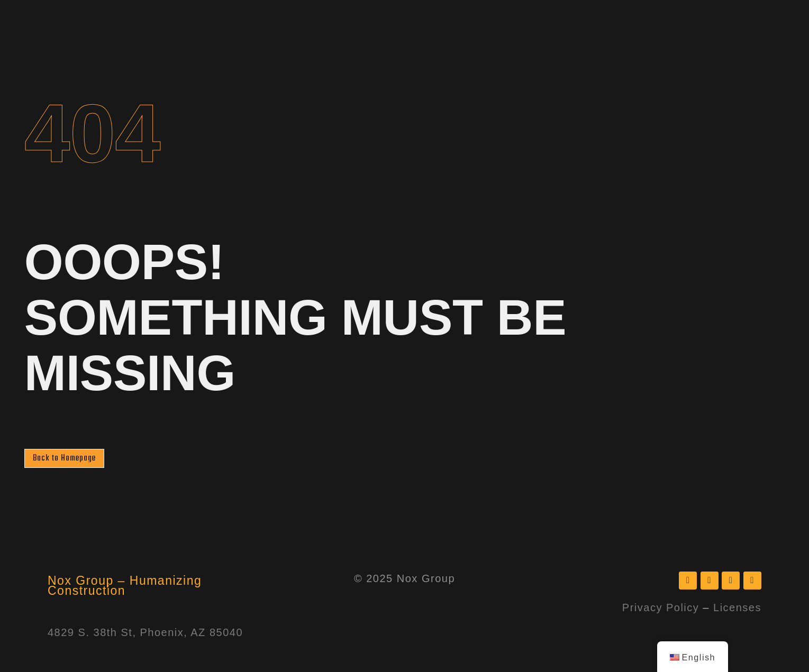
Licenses (737, 608)
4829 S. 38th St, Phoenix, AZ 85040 (145, 633)
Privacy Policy (661, 608)
